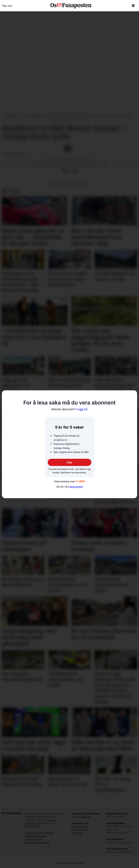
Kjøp (69, 462)
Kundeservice (80, 830)
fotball (58, 184)
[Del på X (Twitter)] (69, 171)
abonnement (76, 487)
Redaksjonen (79, 826)
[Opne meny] (133, 6)
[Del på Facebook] (64, 171)
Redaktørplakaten (36, 836)
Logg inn (70, 409)
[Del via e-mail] (75, 171)
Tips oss (7, 6)
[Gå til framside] (71, 6)
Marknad (77, 833)
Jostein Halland (81, 817)
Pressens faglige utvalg (39, 833)
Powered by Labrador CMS (69, 863)
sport (70, 184)
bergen (82, 184)
